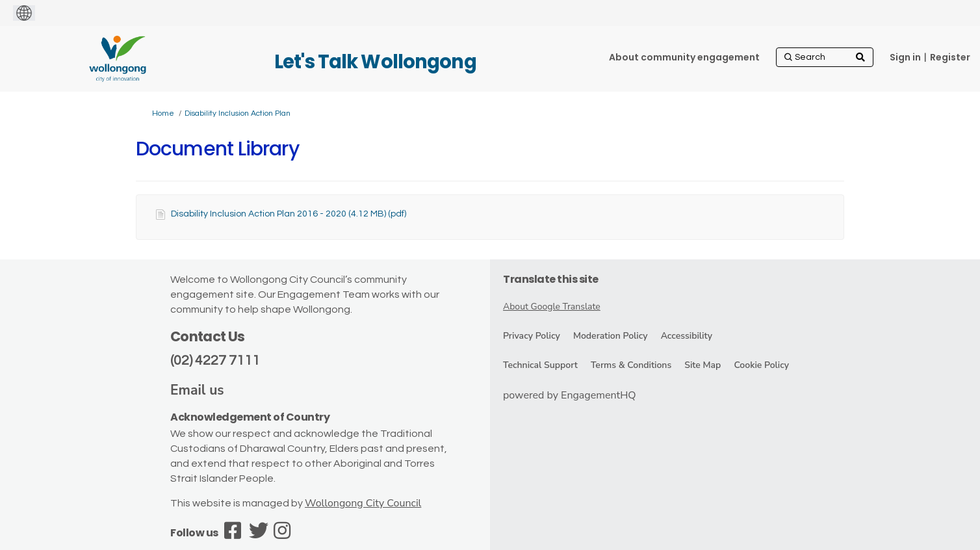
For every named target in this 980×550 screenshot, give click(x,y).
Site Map (703, 365)
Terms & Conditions (631, 365)
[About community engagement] (684, 57)
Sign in (905, 57)
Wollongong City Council (363, 503)
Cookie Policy (761, 365)
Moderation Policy (611, 336)
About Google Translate (552, 307)
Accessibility (687, 336)
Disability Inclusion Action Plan (238, 113)
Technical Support (540, 365)
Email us (197, 390)
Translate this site (551, 279)
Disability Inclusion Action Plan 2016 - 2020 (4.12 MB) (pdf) (289, 214)
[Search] (825, 57)
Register (950, 57)
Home (163, 113)
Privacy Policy (532, 336)
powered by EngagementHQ (570, 395)
